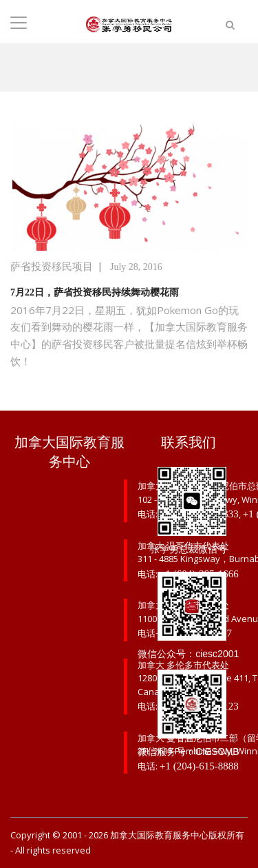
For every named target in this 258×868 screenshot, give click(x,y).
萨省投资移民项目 (52, 267)
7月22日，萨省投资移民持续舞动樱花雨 (95, 292)
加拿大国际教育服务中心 (159, 835)
